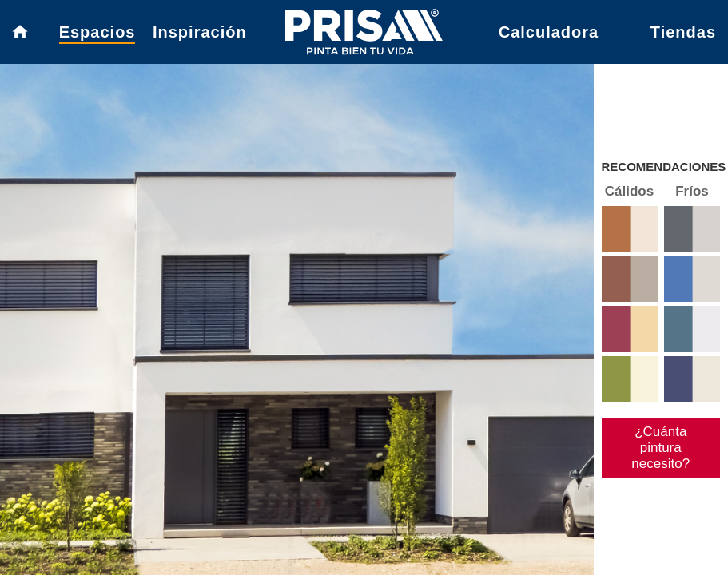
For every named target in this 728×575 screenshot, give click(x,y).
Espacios (97, 32)
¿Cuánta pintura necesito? (660, 448)
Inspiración (200, 32)
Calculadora (549, 32)
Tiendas (683, 32)
